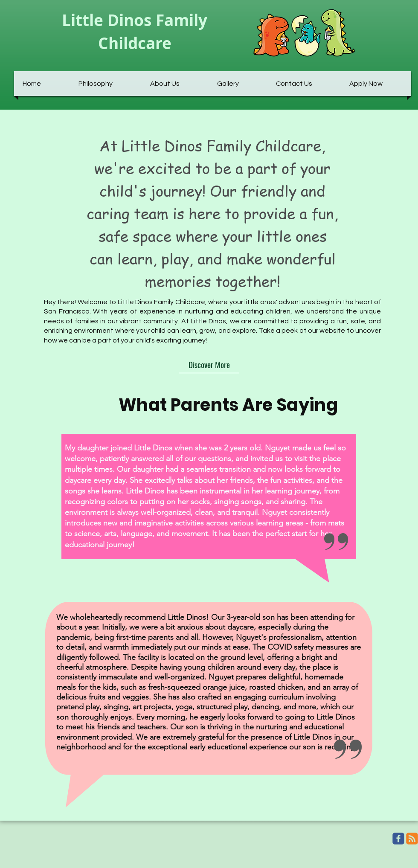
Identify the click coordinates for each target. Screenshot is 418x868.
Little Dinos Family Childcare (135, 32)
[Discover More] (209, 365)
